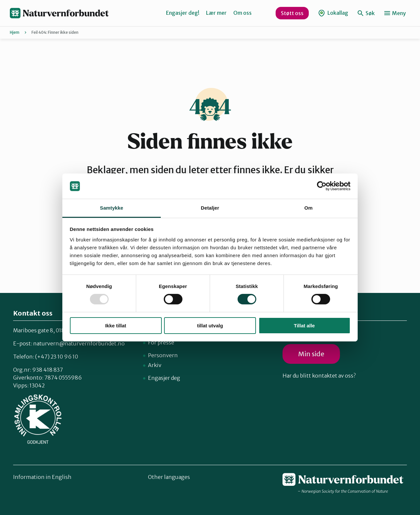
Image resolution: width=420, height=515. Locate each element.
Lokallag (333, 13)
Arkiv (155, 365)
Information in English (42, 477)
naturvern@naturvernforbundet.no (79, 343)
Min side (311, 354)
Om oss (242, 13)
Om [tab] (308, 208)
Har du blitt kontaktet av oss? (319, 376)
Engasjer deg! (183, 13)
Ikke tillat (115, 326)
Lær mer (216, 13)
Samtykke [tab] (112, 208)
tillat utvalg (210, 326)
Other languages (169, 477)
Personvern (163, 355)
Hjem (15, 32)
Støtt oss (292, 13)
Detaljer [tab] (210, 208)
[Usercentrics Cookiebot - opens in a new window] (322, 186)
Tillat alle (304, 326)
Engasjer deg (164, 378)
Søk (366, 13)
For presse (161, 342)
